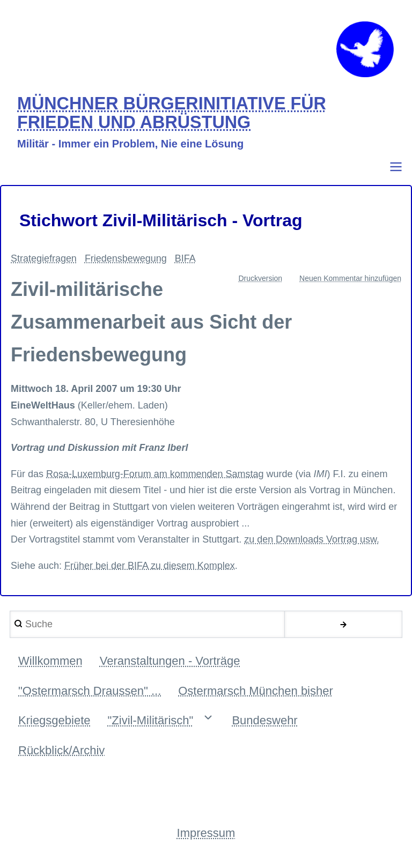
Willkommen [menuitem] (50, 662)
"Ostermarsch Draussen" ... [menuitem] (90, 691)
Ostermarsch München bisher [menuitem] (256, 691)
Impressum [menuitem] (206, 834)
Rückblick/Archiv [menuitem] (61, 751)
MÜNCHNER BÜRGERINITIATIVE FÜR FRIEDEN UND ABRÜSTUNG (172, 114)
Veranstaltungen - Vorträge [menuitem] (170, 662)
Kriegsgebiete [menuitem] (54, 721)
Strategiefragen (44, 259)
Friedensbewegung (126, 259)
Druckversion (260, 279)
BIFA (185, 259)
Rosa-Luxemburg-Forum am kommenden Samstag (155, 474)
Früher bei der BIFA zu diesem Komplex (150, 566)
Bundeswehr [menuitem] (264, 721)
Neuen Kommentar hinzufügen (350, 279)
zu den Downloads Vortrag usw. (312, 540)
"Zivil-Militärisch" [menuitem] (151, 721)
